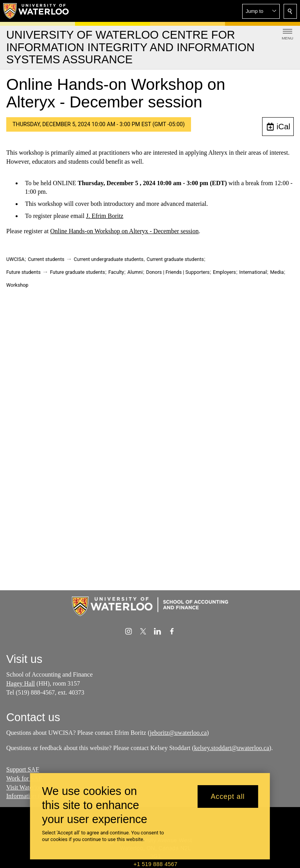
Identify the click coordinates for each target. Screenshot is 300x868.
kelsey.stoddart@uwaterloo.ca (232, 748)
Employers (224, 272)
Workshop (17, 285)
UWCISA (15, 259)
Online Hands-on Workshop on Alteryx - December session (124, 231)
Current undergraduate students (109, 259)
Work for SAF (24, 778)
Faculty (116, 272)
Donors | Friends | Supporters (178, 272)
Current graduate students (175, 259)
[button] (261, 11)
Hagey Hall (21, 683)
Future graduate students (78, 272)
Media (277, 272)
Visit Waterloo (24, 787)
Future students (23, 272)
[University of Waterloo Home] (36, 11)
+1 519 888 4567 (155, 864)
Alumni (135, 272)
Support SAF (23, 769)
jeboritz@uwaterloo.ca (178, 733)
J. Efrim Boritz (105, 216)
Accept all (228, 797)
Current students (46, 259)
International (253, 272)
